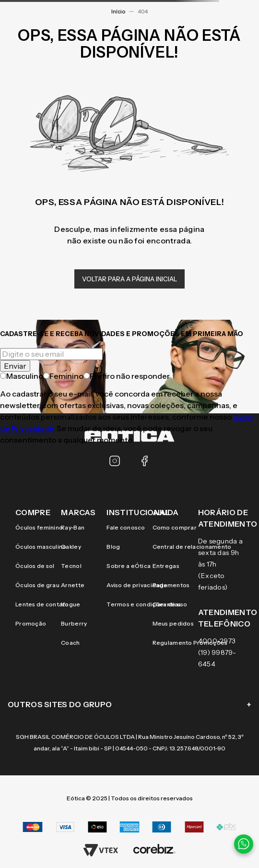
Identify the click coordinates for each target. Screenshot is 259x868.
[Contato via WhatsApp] (244, 844)
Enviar (15, 366)
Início (118, 12)
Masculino (22, 376)
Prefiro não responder (127, 376)
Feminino (63, 376)
